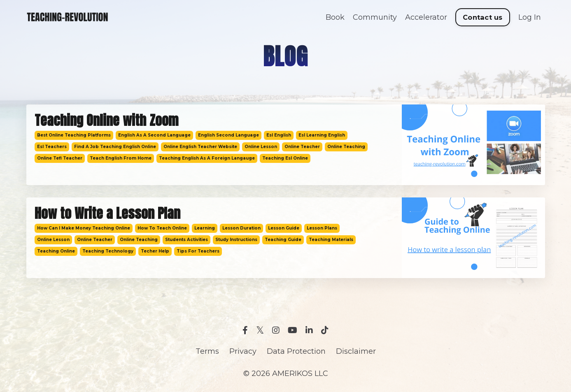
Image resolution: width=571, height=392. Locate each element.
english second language (228, 135)
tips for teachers (198, 251)
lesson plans (322, 228)
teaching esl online (285, 158)
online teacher (302, 147)
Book (335, 17)
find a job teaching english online (115, 147)
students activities (186, 240)
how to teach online (162, 228)
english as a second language (154, 135)
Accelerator (426, 17)
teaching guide (283, 240)
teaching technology (108, 251)
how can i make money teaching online (84, 228)
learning (205, 228)
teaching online (56, 251)
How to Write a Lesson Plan (107, 213)
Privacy (243, 351)
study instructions (236, 240)
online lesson (261, 147)
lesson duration (241, 228)
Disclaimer (356, 351)
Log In (530, 17)
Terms (207, 351)
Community (375, 17)
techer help (155, 251)
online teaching (346, 147)
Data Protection (296, 351)
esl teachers (52, 147)
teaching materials (331, 240)
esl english (279, 135)
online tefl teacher (60, 158)
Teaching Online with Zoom (106, 121)
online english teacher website (200, 147)
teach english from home (121, 158)
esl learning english (322, 135)
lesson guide (284, 228)
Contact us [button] (483, 17)
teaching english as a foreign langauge (207, 158)
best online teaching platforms (74, 135)
